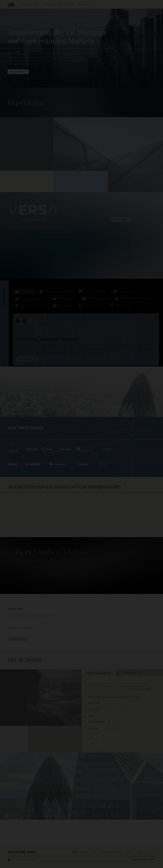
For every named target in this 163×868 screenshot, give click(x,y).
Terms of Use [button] (17, 860)
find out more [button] (18, 72)
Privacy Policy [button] (31, 860)
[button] (13, 4)
